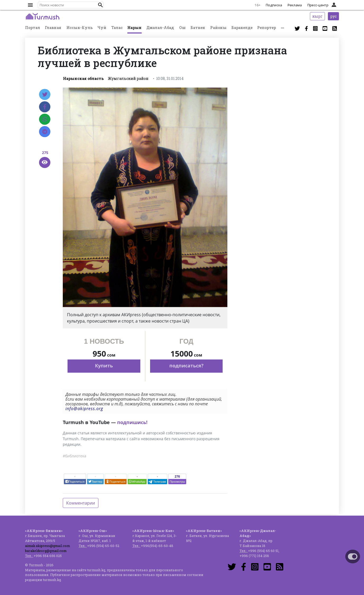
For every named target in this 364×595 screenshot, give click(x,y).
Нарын (135, 28)
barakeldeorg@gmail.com (46, 551)
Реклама (295, 5)
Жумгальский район (128, 78)
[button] (100, 5)
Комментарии (81, 503)
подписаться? (186, 366)
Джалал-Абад (160, 28)
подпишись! (132, 422)
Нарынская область (83, 78)
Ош (182, 28)
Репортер (267, 28)
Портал (33, 28)
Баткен (198, 28)
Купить (104, 366)
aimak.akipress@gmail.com (47, 546)
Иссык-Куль (80, 28)
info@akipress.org (84, 409)
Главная (53, 28)
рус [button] (333, 16)
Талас (117, 28)
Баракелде (242, 28)
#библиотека (75, 456)
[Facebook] (45, 107)
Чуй (102, 28)
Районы (218, 28)
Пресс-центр (318, 5)
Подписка (274, 5)
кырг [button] (317, 16)
